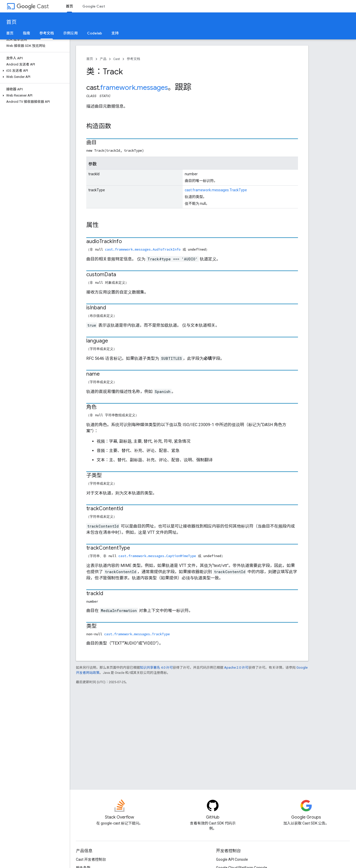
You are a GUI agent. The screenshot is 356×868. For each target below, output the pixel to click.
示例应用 (70, 33)
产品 (103, 59)
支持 (115, 33)
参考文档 (133, 59)
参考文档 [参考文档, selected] (47, 33)
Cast (33, 6)
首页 (11, 22)
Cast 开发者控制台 (91, 859)
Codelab (95, 33)
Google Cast (94, 6)
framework (118, 87)
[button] (34, 71)
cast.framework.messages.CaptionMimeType (157, 556)
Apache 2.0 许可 (236, 668)
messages (152, 87)
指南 (26, 33)
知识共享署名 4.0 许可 (156, 668)
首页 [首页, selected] (69, 6)
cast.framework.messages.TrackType (216, 190)
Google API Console (232, 859)
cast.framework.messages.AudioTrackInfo (143, 249)
